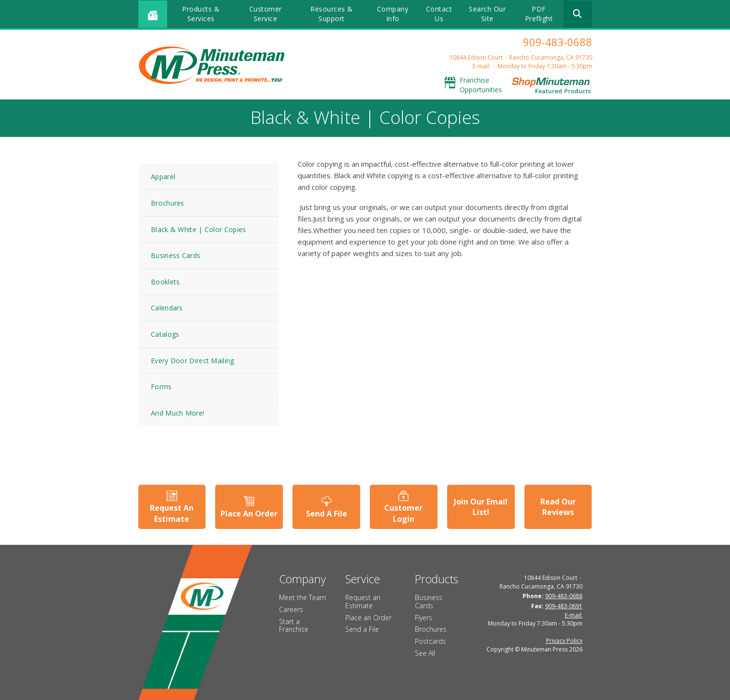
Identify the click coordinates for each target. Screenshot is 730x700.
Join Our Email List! (481, 507)
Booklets (165, 282)
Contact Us (439, 14)
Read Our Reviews (558, 507)
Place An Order (249, 514)
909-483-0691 (564, 606)
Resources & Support (332, 14)
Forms (161, 387)
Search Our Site (487, 14)
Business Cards (176, 255)
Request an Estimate (363, 602)
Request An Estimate (172, 513)
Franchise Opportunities (481, 85)
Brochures (168, 203)
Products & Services (201, 14)
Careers (291, 609)
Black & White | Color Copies (198, 229)
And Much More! (177, 413)
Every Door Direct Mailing (193, 361)
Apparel (163, 177)
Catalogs (165, 334)
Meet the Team (303, 597)
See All (425, 653)
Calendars (167, 308)
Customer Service (266, 14)
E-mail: (481, 66)
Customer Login (403, 513)
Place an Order (368, 618)
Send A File (327, 514)
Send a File (362, 629)
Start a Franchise (294, 626)
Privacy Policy (564, 641)
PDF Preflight (539, 14)
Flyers (424, 618)
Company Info (393, 14)
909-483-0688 (558, 42)
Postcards (431, 641)
